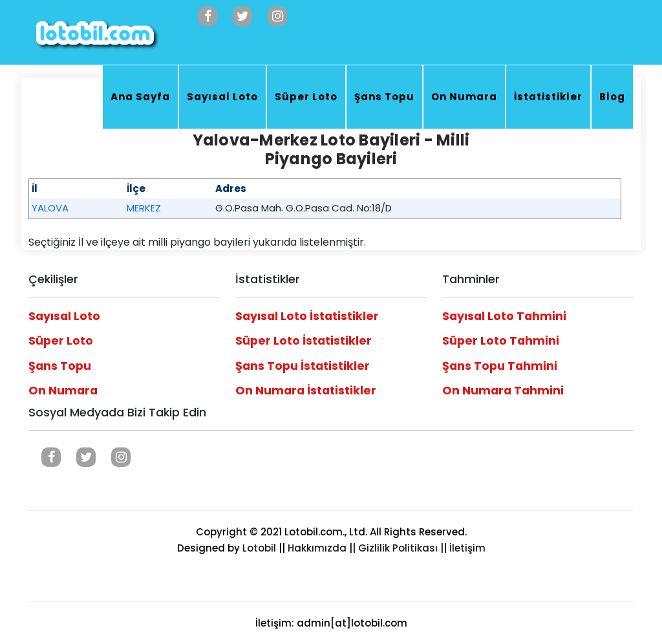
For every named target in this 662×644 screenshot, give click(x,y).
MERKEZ (144, 208)
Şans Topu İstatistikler (303, 366)
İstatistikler (548, 97)
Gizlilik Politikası (398, 548)
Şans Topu (384, 97)
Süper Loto (306, 97)
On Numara (464, 97)
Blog (612, 97)
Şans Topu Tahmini (500, 366)
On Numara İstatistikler (306, 391)
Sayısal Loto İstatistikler (307, 316)
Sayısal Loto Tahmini (504, 316)
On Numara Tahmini (503, 391)
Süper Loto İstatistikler (304, 341)
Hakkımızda (317, 548)
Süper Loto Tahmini (501, 341)
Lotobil (259, 548)
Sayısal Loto (222, 97)
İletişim (467, 548)
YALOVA (50, 208)
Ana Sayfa (140, 97)
